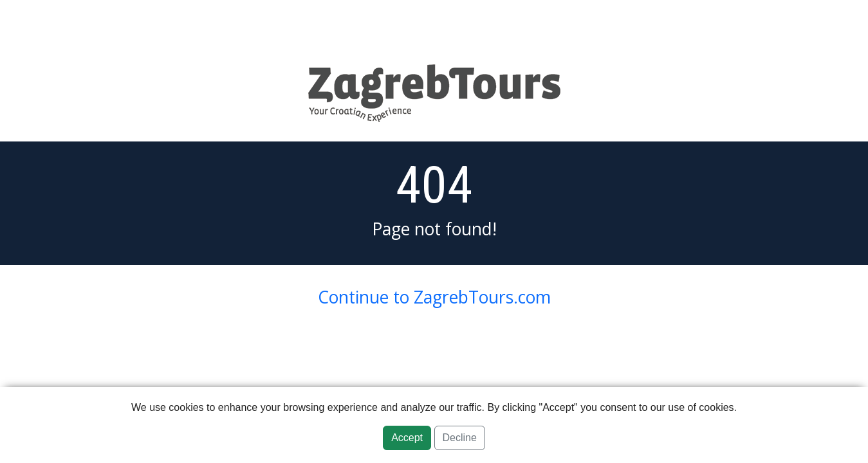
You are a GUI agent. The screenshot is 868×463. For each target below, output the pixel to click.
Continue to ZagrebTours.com (434, 297)
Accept (407, 438)
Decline (460, 438)
